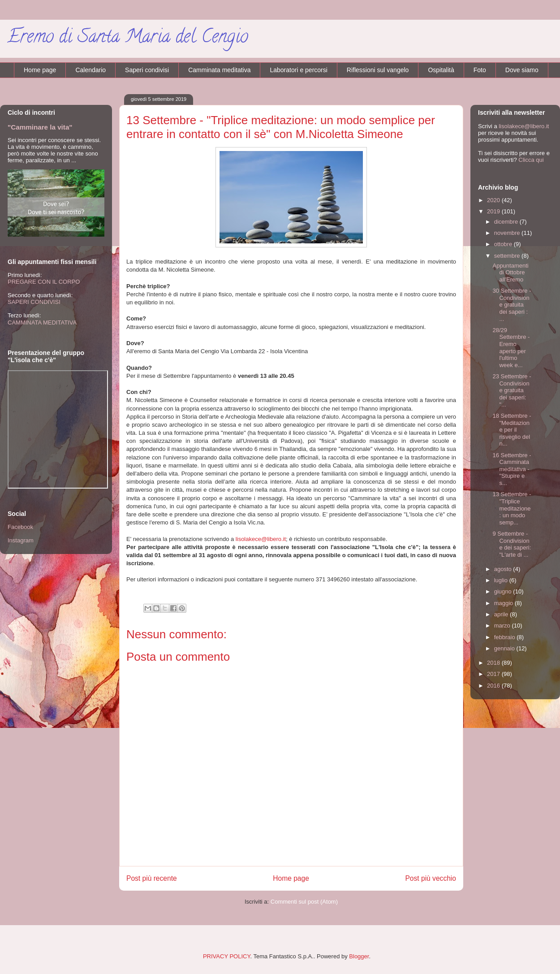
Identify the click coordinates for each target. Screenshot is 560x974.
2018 (494, 663)
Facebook (20, 527)
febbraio (506, 637)
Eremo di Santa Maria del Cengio (128, 38)
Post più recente (152, 878)
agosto (504, 569)
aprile (502, 614)
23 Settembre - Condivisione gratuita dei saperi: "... (512, 390)
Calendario (90, 70)
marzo (503, 626)
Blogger (359, 956)
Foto (480, 70)
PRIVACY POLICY (227, 956)
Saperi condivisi (147, 70)
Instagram (21, 540)
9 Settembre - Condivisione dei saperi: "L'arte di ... (512, 544)
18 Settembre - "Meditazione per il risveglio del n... (512, 430)
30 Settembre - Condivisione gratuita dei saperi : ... (512, 305)
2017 (494, 674)
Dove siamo (522, 70)
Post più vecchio (431, 878)
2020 (494, 200)
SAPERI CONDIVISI (34, 302)
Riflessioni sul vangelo (378, 70)
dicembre (507, 222)
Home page (40, 70)
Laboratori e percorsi (298, 70)
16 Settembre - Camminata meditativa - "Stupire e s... (512, 469)
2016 (494, 686)
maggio (504, 603)
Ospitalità (441, 70)
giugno (504, 591)
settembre (508, 256)
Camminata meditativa (219, 70)
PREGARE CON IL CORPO (44, 282)
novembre (508, 233)
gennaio (505, 648)
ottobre (504, 244)
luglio (502, 580)
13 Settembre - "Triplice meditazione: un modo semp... (512, 508)
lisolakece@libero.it (261, 539)
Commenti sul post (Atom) (304, 902)
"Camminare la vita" (40, 127)
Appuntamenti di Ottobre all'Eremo (510, 273)
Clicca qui (531, 160)
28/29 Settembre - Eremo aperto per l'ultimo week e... (511, 348)
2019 (494, 211)
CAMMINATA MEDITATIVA (42, 323)
